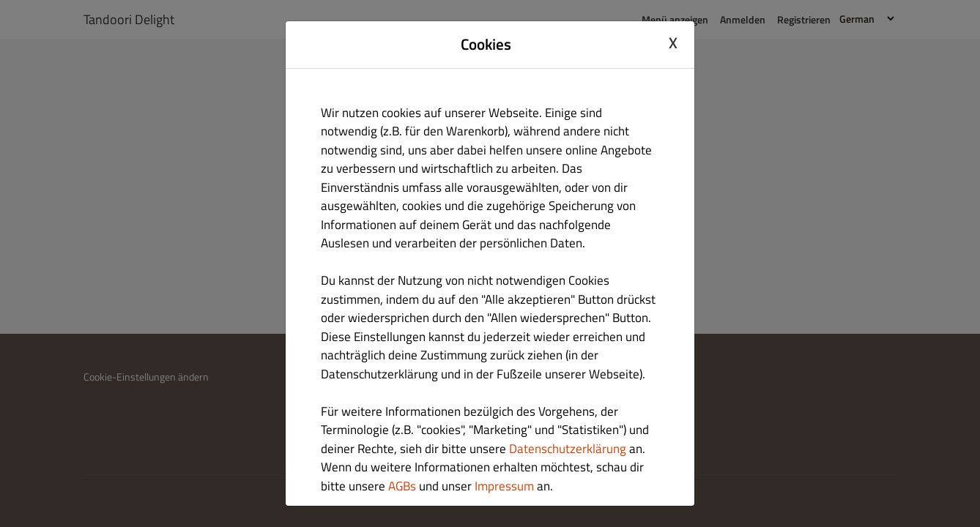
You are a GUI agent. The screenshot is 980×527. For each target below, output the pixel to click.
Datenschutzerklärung (568, 449)
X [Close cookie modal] (673, 42)
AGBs (402, 486)
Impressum (504, 486)
